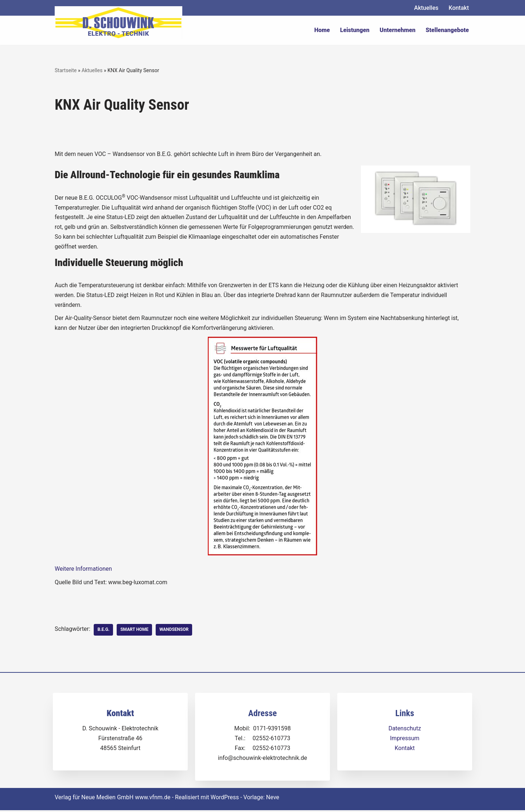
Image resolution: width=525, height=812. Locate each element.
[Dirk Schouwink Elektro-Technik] (118, 23)
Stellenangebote (447, 30)
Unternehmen (397, 30)
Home (322, 30)
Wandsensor (175, 632)
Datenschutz (405, 730)
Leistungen (355, 30)
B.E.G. (104, 632)
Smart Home (135, 632)
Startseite (66, 70)
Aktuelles (426, 8)
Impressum (405, 740)
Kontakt (459, 8)
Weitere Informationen (83, 571)
